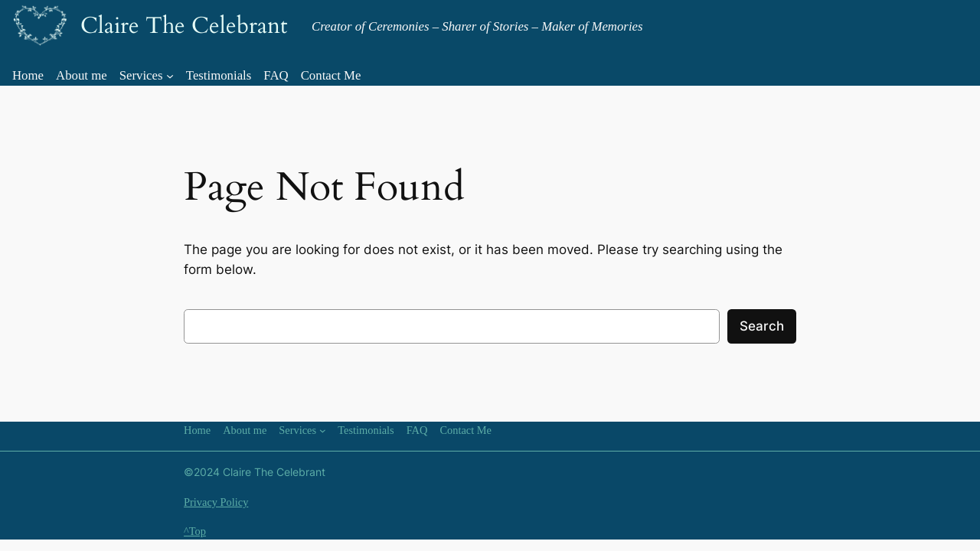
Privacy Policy (216, 502)
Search (762, 326)
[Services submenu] (170, 76)
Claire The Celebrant (184, 26)
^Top (195, 531)
